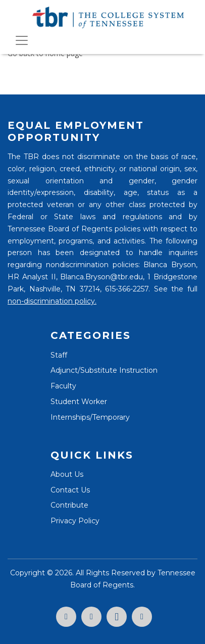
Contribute (69, 505)
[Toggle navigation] (22, 40)
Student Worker (79, 402)
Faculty (63, 386)
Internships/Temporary (90, 417)
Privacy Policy (75, 521)
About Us (67, 474)
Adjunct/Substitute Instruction (104, 370)
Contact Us (70, 490)
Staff (59, 355)
